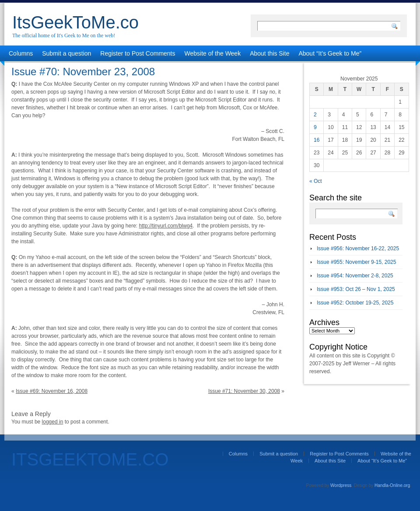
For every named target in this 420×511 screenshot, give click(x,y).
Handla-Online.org (392, 485)
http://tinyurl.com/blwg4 (166, 226)
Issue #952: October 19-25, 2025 (355, 303)
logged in (53, 422)
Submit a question (66, 53)
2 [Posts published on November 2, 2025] (315, 115)
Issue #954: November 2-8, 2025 (355, 276)
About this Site (269, 53)
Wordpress (341, 485)
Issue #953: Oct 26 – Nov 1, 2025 (356, 289)
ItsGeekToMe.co (75, 22)
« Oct (316, 181)
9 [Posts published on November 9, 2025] (315, 127)
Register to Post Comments (138, 53)
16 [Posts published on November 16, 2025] (317, 140)
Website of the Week (213, 53)
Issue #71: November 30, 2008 (244, 391)
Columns (21, 53)
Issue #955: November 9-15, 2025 (356, 262)
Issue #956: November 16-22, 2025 (358, 248)
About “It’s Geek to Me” (330, 53)
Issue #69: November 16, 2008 (52, 391)
